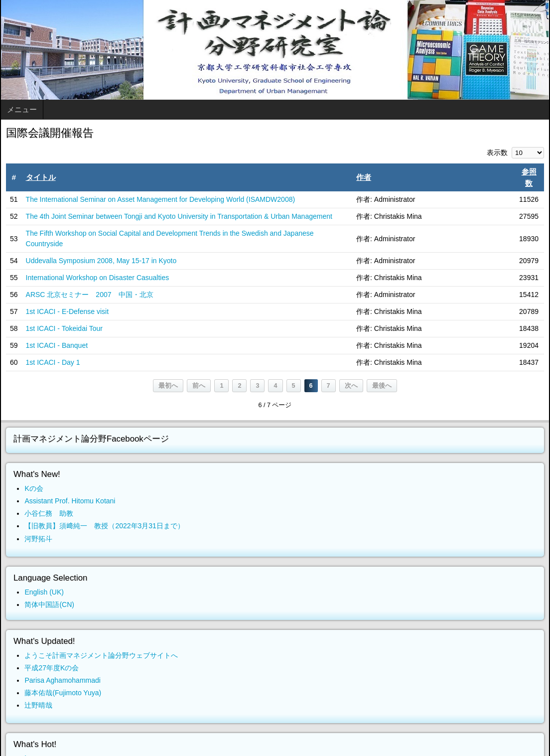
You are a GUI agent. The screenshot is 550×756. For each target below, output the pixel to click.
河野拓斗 (38, 539)
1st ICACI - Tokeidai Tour (64, 328)
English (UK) (44, 592)
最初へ (168, 386)
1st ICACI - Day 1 (53, 362)
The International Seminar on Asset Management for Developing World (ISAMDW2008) (161, 199)
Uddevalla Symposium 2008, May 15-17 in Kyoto (101, 261)
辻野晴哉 (38, 705)
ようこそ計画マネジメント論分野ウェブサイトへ (101, 655)
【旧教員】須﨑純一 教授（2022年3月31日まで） (104, 526)
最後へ (382, 386)
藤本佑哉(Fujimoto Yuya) (63, 693)
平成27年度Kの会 (52, 668)
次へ (351, 386)
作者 (364, 177)
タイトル (41, 177)
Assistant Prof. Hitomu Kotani (70, 501)
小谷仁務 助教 (49, 513)
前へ (199, 386)
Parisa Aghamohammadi (63, 680)
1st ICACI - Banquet (57, 345)
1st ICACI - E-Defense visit (68, 311)
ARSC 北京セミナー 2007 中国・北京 (90, 295)
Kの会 (34, 488)
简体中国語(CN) (49, 605)
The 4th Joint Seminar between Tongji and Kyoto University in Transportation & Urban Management (179, 216)
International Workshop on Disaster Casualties (98, 278)
